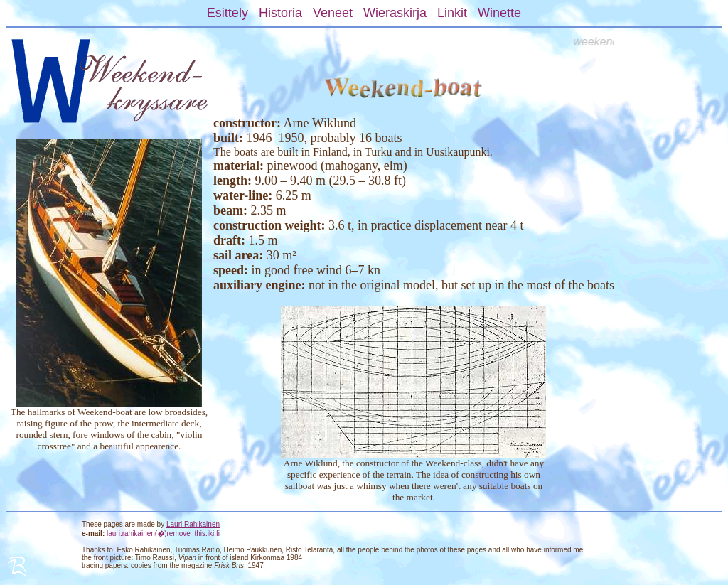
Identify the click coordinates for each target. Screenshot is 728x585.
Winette (499, 13)
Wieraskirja (395, 13)
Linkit (452, 13)
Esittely (227, 13)
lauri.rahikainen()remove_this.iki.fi (163, 533)
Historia (280, 13)
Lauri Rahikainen (193, 524)
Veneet (333, 13)
